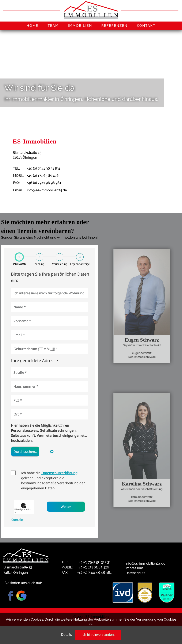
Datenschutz (135, 573)
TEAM (53, 26)
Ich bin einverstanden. (98, 635)
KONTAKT (146, 26)
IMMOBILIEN (80, 26)
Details (66, 635)
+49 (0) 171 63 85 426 (43, 176)
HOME (33, 26)
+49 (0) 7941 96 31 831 (44, 168)
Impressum (134, 568)
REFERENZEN (114, 26)
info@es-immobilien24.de (47, 190)
